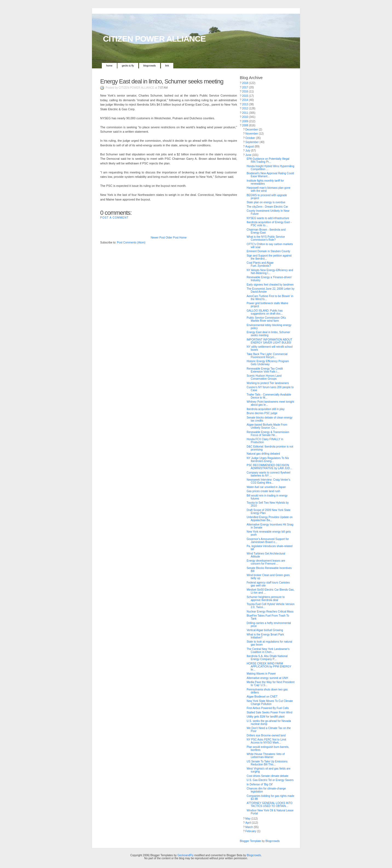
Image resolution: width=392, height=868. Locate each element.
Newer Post (158, 238)
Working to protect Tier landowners (268, 383)
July (248, 151)
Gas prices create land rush (263, 491)
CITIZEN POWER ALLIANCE (154, 39)
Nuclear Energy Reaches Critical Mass (270, 612)
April (248, 823)
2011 (245, 113)
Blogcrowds (150, 66)
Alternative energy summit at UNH (267, 678)
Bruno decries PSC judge (262, 413)
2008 (245, 125)
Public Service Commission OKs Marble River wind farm (266, 319)
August (250, 146)
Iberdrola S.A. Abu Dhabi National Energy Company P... (267, 658)
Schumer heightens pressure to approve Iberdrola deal (266, 599)
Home (109, 66)
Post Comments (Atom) (131, 243)
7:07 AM (163, 88)
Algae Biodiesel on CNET (262, 697)
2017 (245, 87)
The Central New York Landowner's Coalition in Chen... (268, 651)
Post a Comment (114, 218)
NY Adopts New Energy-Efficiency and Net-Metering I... (270, 272)
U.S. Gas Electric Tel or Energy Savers (270, 780)
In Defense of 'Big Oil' (260, 784)
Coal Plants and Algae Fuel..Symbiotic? (260, 264)
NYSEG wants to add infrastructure (268, 218)
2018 (245, 83)
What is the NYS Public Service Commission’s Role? (266, 238)
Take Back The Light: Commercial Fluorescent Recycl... (267, 356)
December (252, 130)
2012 (245, 108)
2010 (245, 117)
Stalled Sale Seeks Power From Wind (269, 712)
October (250, 138)
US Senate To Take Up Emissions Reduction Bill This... (267, 763)
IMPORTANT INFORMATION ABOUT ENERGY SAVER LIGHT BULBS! (269, 341)
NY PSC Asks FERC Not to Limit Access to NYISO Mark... (266, 741)
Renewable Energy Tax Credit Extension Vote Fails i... (265, 370)
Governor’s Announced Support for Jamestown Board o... (268, 541)
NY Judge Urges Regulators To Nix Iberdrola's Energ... (268, 460)
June (248, 155)
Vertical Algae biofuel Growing (265, 630)
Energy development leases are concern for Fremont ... (266, 562)
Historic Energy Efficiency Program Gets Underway (268, 363)
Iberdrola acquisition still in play (266, 409)
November (252, 134)
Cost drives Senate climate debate (267, 776)
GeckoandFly (185, 855)
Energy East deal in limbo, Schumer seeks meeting (162, 81)
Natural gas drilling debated (263, 454)
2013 (245, 104)
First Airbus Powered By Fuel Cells (268, 708)
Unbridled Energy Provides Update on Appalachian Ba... (270, 519)
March (249, 827)
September (252, 142)
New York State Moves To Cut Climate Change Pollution (270, 702)
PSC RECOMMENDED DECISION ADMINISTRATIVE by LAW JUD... (269, 467)
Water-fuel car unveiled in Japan (266, 487)
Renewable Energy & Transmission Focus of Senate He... (268, 434)
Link (167, 66)
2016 (245, 92)
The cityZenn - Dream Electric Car (267, 207)
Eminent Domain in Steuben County (268, 251)
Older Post (172, 238)
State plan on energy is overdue (266, 202)
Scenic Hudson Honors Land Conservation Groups (264, 377)
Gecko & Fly (128, 66)
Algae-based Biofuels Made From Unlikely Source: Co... (267, 426)
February (251, 831)
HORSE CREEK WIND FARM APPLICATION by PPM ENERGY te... (269, 667)
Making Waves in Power (261, 674)
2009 (245, 121)
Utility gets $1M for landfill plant (266, 717)
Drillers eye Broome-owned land (266, 735)
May (248, 819)
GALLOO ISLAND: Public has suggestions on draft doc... (265, 312)
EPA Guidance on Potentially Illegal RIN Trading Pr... (268, 160)
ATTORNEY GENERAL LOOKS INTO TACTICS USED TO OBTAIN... (269, 805)
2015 (245, 96)
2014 (245, 100)
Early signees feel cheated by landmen (270, 285)
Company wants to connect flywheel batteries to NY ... (269, 474)
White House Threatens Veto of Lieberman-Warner (266, 756)
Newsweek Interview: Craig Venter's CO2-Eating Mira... (268, 481)
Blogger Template (250, 841)
